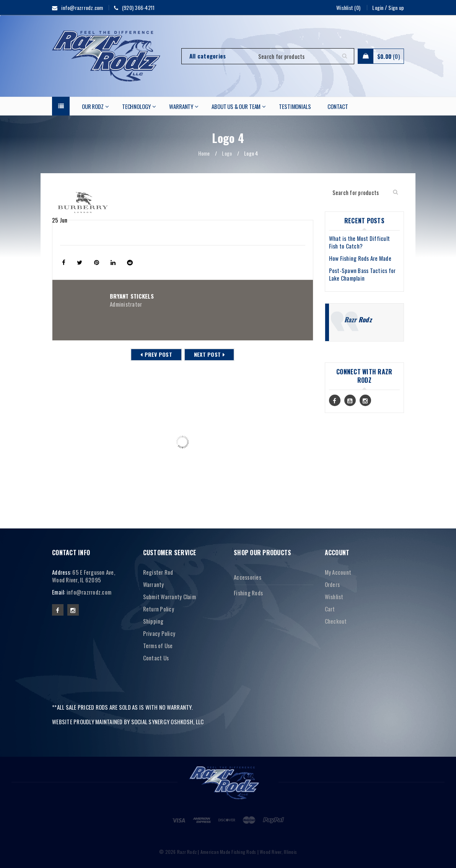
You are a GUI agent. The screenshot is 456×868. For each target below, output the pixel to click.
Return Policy (159, 609)
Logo (227, 153)
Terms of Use (158, 645)
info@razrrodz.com (89, 592)
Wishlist (334, 597)
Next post (207, 354)
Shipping (153, 621)
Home (204, 153)
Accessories (248, 577)
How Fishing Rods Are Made (360, 258)
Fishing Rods (248, 593)
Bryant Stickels (132, 296)
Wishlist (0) (348, 7)
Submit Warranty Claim (169, 597)
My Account (338, 572)
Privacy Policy (159, 633)
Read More (71, 489)
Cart (330, 609)
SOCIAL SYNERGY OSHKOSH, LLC (168, 722)
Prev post (158, 354)
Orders (332, 584)
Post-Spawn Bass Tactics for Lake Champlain (362, 274)
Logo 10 (63, 467)
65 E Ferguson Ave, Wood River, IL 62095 (84, 576)
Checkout (336, 621)
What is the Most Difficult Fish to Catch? (360, 242)
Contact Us (156, 658)
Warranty (154, 584)
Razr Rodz (358, 319)
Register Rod (158, 572)
